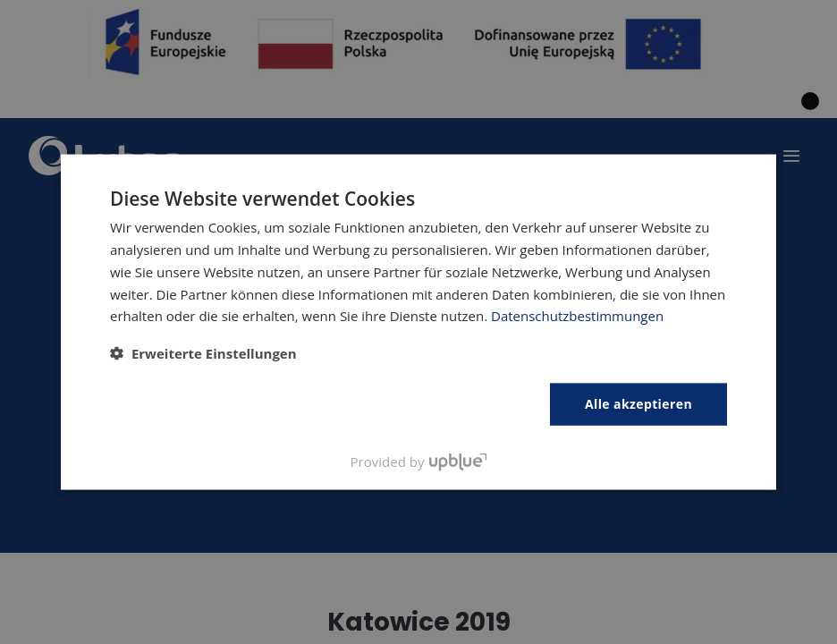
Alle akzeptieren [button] (638, 404)
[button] (203, 353)
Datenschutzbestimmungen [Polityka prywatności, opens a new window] (577, 316)
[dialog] (418, 322)
